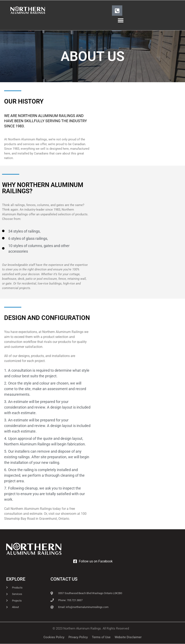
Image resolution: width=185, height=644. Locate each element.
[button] (121, 20)
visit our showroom (62, 514)
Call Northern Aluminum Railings (28, 509)
